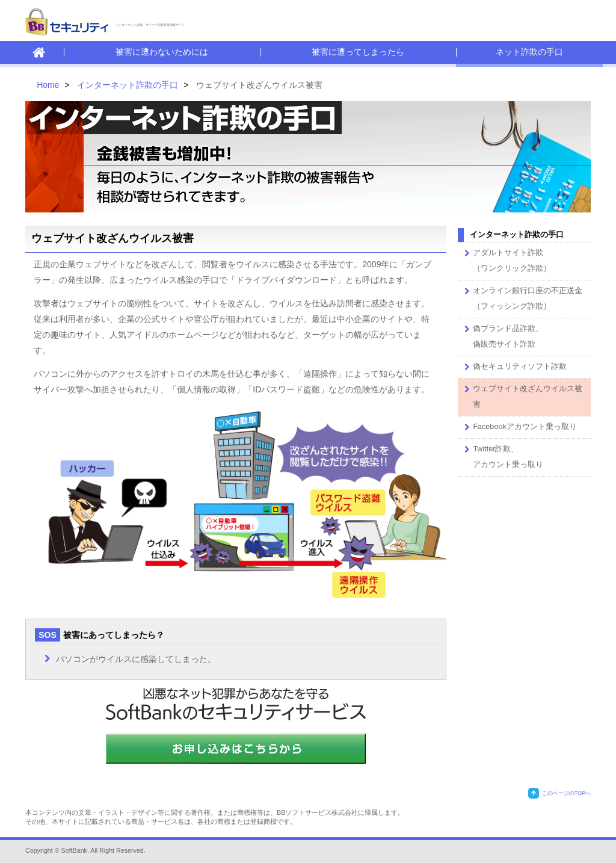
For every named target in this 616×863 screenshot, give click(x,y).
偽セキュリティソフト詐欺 (514, 367)
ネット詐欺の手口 (529, 52)
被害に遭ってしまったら (358, 52)
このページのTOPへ (559, 793)
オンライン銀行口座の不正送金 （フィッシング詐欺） (522, 297)
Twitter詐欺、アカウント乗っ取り (502, 455)
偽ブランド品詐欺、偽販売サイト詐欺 (502, 335)
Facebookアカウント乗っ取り (519, 427)
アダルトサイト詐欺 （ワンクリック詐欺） (506, 259)
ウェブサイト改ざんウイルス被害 (522, 395)
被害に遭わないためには (162, 52)
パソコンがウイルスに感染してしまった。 (136, 659)
